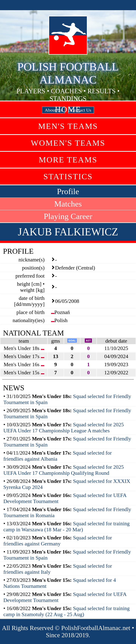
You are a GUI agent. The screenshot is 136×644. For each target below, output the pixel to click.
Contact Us (81, 110)
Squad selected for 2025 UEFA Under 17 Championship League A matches (64, 428)
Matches (68, 204)
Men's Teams (68, 126)
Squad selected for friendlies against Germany (58, 541)
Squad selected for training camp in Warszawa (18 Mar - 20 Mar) (66, 526)
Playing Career (68, 216)
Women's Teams (68, 143)
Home (68, 109)
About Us (54, 110)
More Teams (68, 160)
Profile (68, 191)
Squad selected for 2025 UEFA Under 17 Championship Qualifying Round (64, 470)
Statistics (68, 177)
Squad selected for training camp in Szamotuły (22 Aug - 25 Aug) (66, 611)
